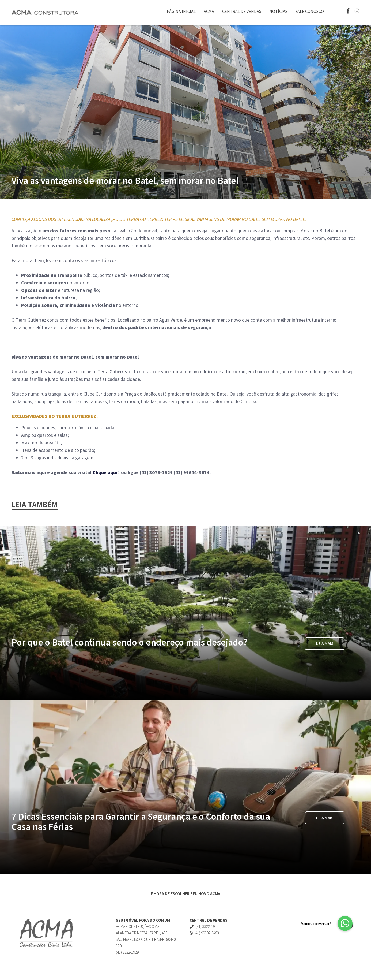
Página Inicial (181, 11)
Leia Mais (325, 644)
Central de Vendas (242, 11)
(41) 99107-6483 (204, 933)
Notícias (278, 11)
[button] (345, 923)
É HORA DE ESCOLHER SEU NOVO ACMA (185, 893)
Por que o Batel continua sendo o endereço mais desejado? (129, 642)
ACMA (209, 11)
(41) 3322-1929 (204, 927)
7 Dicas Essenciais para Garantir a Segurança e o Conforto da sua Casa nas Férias (141, 822)
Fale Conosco (310, 11)
